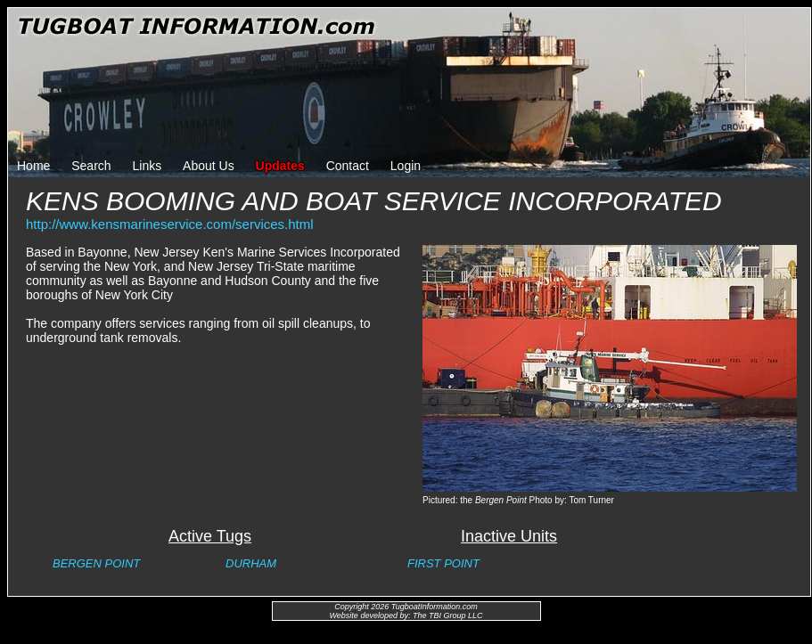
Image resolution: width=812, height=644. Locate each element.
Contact (348, 166)
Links (148, 166)
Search (91, 166)
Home (33, 166)
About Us (209, 166)
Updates (280, 166)
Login (406, 166)
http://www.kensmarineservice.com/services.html (170, 224)
